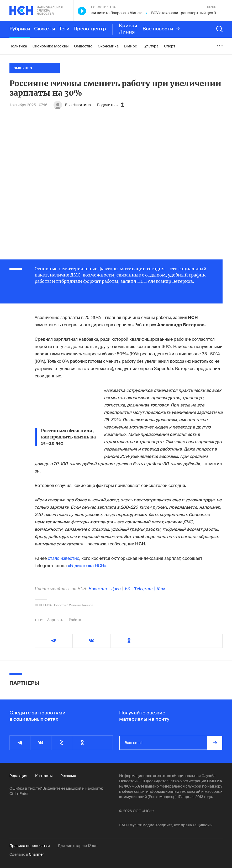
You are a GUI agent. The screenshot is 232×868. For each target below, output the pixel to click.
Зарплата (56, 620)
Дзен (116, 589)
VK (127, 589)
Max (161, 589)
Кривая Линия (128, 29)
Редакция (18, 776)
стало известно (64, 558)
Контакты (44, 776)
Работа (75, 620)
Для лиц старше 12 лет (78, 846)
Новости (98, 589)
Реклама (68, 776)
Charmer (36, 854)
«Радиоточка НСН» (87, 566)
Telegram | (145, 589)
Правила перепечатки (30, 846)
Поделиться (110, 105)
